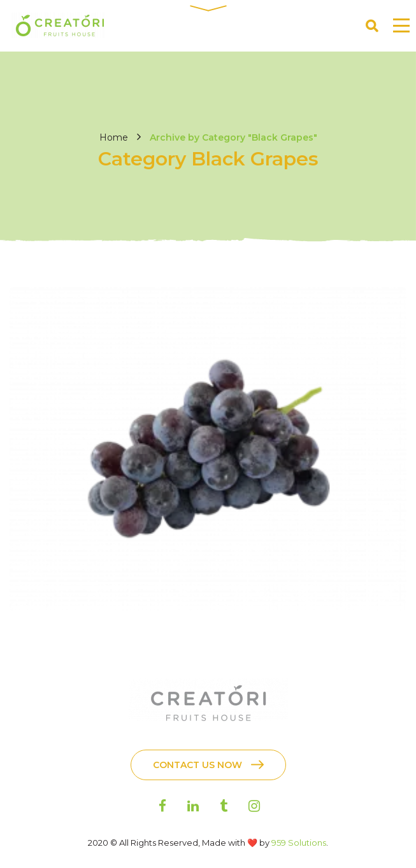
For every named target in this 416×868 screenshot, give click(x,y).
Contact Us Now (197, 765)
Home (114, 137)
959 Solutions (299, 843)
